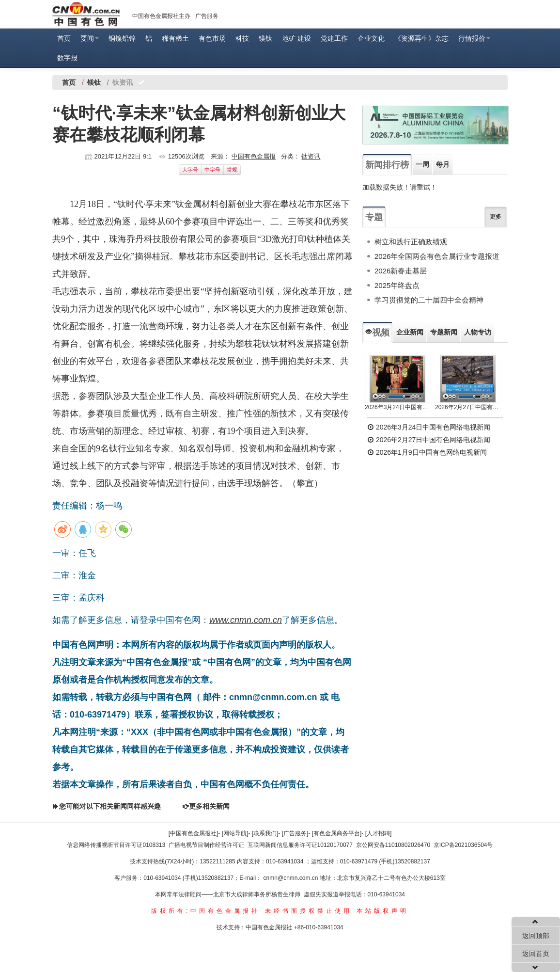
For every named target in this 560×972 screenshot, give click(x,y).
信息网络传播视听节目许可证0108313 (116, 845)
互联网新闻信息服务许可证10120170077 (300, 845)
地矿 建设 (296, 38)
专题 (374, 217)
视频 (377, 333)
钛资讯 (311, 156)
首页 (64, 38)
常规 (232, 170)
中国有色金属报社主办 (161, 16)
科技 (242, 38)
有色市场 (212, 38)
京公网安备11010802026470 (393, 845)
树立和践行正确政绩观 (411, 242)
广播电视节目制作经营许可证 (206, 845)
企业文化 (371, 38)
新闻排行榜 (387, 165)
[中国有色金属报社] (194, 833)
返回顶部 (536, 936)
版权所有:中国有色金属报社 (206, 911)
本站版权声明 (383, 911)
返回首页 (536, 954)
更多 (496, 217)
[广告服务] (295, 833)
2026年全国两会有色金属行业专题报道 (437, 256)
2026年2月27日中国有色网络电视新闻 (468, 407)
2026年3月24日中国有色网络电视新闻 (397, 407)
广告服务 (207, 16)
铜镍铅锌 (122, 38)
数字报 (67, 58)
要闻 (90, 38)
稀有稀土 (175, 38)
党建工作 (334, 38)
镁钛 (265, 38)
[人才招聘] (379, 833)
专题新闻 (444, 332)
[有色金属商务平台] (337, 833)
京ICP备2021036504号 (463, 845)
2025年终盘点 (397, 285)
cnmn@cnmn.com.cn (292, 878)
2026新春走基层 (401, 271)
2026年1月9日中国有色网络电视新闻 (427, 452)
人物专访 (478, 332)
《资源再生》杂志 (421, 38)
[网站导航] (235, 833)
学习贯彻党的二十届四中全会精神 (429, 300)
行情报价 (474, 38)
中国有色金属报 (254, 156)
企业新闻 (410, 332)
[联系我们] (265, 833)
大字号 (190, 170)
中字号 (212, 170)
